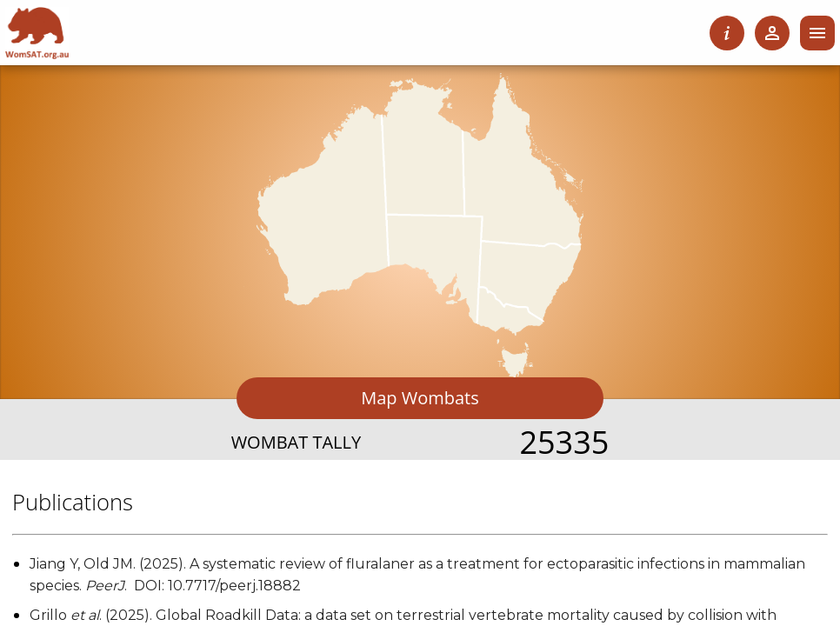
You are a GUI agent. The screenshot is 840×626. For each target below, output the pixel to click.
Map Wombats (420, 398)
